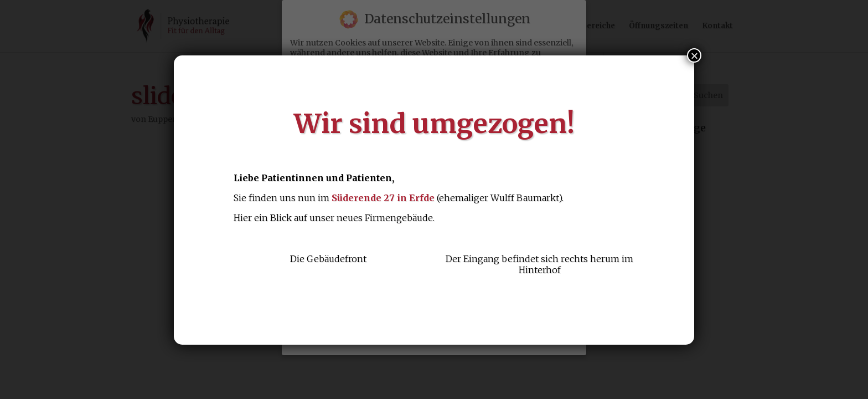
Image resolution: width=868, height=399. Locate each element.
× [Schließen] (694, 55)
